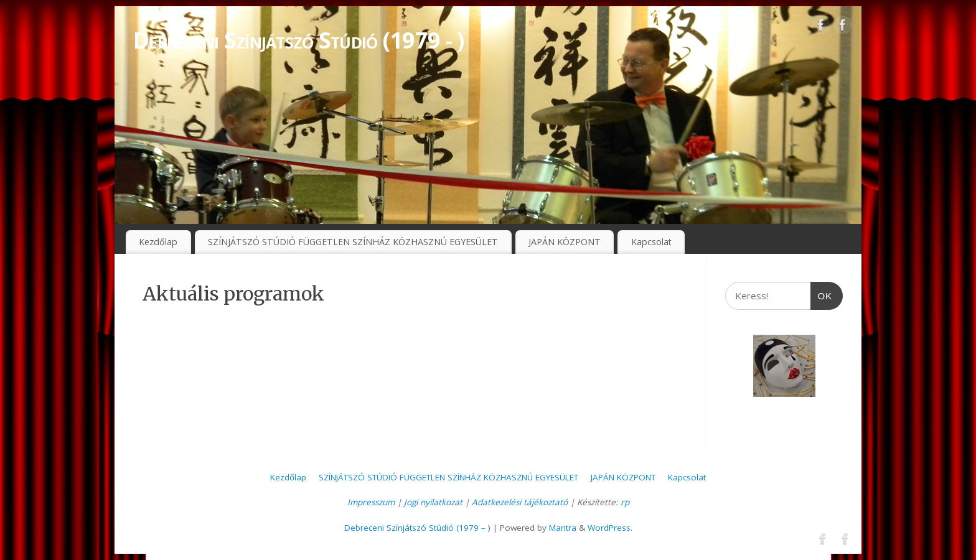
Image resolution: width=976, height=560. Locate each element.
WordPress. (610, 528)
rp (625, 502)
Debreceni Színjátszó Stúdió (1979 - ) (298, 40)
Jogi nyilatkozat (433, 502)
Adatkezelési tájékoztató (520, 502)
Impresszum (371, 502)
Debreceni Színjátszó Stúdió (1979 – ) (417, 528)
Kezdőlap (158, 242)
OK (822, 292)
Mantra (563, 528)
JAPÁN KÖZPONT (565, 242)
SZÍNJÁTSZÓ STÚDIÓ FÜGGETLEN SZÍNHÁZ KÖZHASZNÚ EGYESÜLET (353, 242)
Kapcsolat (651, 242)
